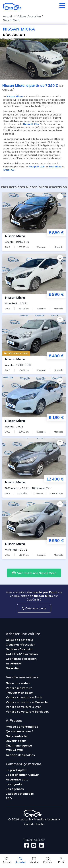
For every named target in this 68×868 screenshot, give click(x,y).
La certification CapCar (22, 775)
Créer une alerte (34, 608)
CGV (9, 750)
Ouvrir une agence (19, 745)
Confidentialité (34, 824)
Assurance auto (17, 779)
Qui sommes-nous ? (20, 731)
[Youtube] (33, 845)
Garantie (12, 668)
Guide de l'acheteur (20, 640)
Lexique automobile (20, 794)
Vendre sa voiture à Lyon (24, 707)
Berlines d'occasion (20, 649)
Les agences (15, 789)
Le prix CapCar (16, 770)
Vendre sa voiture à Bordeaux (27, 711)
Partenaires (29, 727)
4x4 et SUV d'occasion (22, 654)
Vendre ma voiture (19, 688)
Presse (11, 727)
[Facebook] (27, 845)
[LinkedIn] (41, 845)
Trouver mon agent (20, 693)
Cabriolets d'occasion (21, 659)
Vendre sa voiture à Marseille (27, 702)
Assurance (13, 663)
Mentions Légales (46, 819)
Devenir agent (16, 741)
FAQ (9, 798)
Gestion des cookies (20, 755)
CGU (20, 750)
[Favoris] (60, 196)
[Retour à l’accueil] (12, 7)
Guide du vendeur (18, 683)
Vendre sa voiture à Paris (24, 697)
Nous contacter (17, 736)
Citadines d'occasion (21, 644)
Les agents (14, 784)
